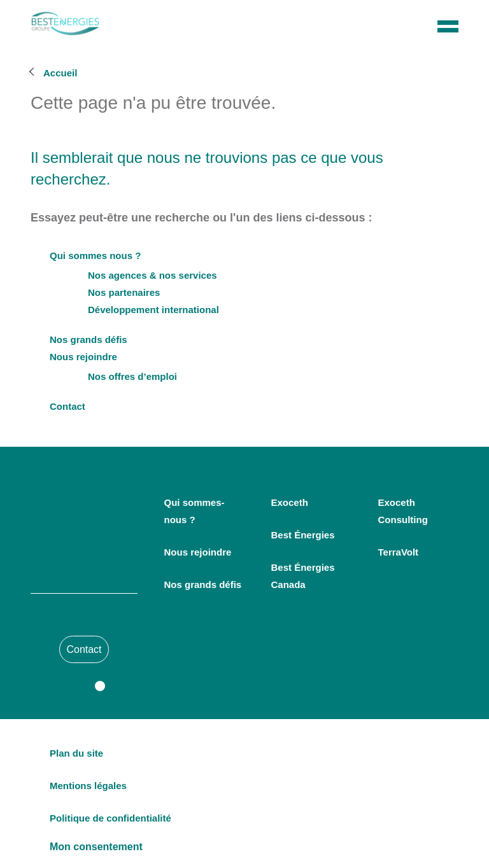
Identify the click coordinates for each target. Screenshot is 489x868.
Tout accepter (246, 466)
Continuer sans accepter (244, 522)
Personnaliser (244, 494)
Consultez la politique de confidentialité (170, 390)
